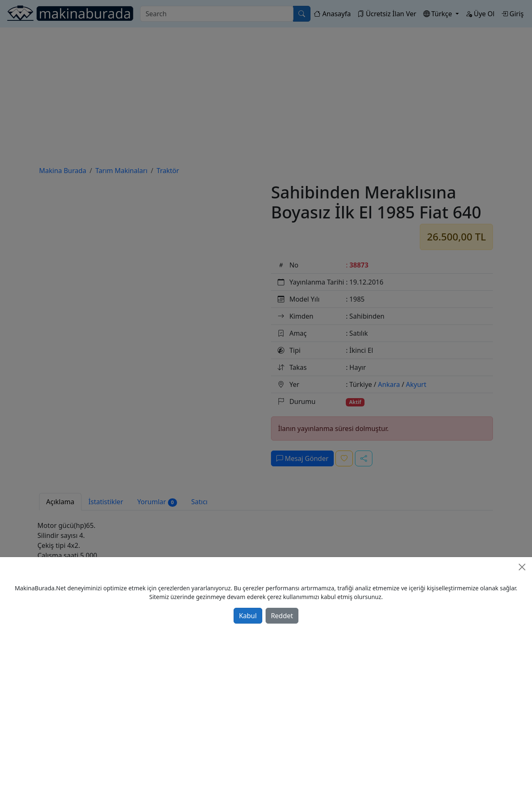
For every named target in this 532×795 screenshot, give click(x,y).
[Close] (522, 567)
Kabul (248, 616)
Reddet (282, 616)
